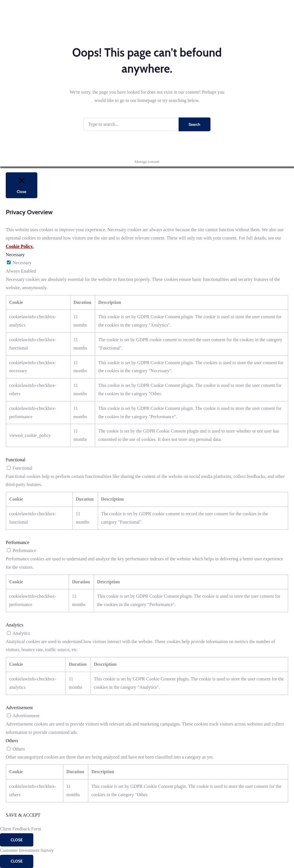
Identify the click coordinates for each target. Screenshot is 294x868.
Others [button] (12, 741)
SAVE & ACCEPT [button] (23, 815)
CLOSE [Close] (17, 840)
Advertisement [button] (19, 708)
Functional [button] (16, 460)
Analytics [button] (14, 625)
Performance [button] (18, 542)
